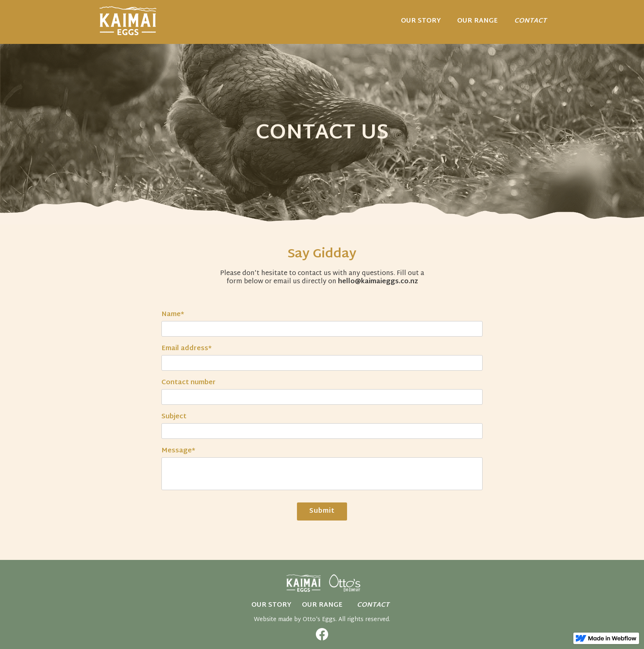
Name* (173, 315)
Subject (174, 417)
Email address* (186, 349)
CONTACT (530, 21)
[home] (128, 21)
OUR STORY (421, 21)
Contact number (189, 383)
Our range (477, 21)
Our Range (322, 605)
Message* (178, 451)
